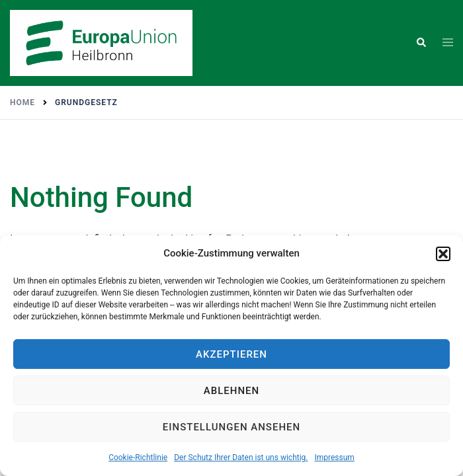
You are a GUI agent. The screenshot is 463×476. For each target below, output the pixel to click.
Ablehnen (232, 391)
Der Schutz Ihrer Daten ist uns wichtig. (241, 457)
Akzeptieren (232, 354)
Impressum (334, 457)
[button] (443, 254)
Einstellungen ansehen (232, 427)
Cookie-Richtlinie (138, 457)
